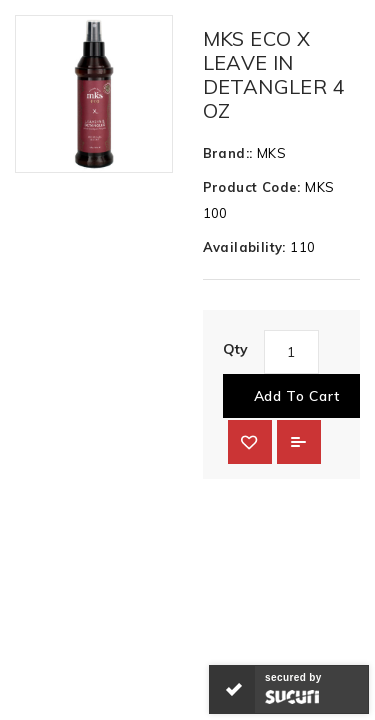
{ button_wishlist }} (250, 442)
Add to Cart (297, 396)
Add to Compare (299, 442)
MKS (271, 153)
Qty (236, 349)
